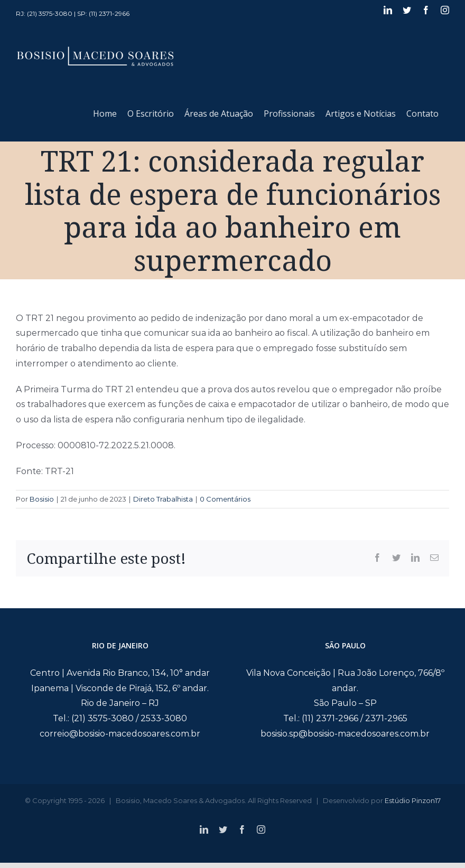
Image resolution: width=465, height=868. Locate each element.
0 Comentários (225, 499)
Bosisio (42, 499)
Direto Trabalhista (163, 499)
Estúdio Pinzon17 (413, 800)
